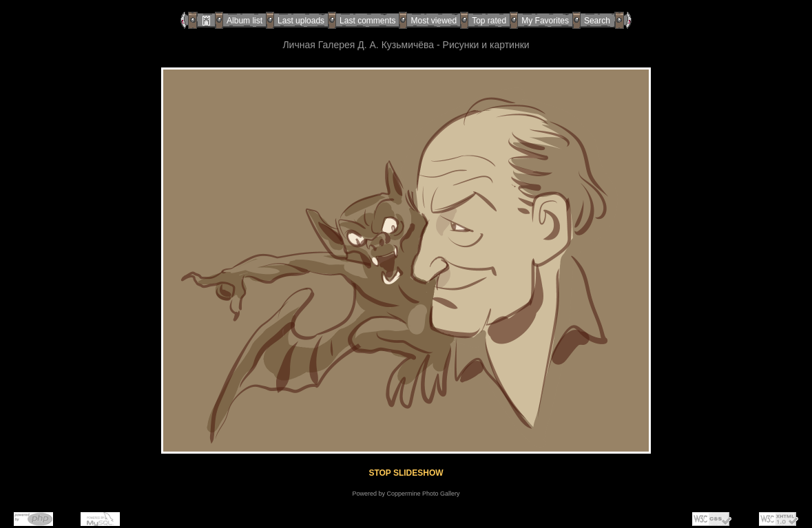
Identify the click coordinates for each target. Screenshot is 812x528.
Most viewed (434, 21)
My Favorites (545, 21)
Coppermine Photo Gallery (423, 494)
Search (597, 21)
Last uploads (301, 21)
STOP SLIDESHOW (406, 473)
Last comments (367, 21)
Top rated (489, 21)
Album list (244, 21)
